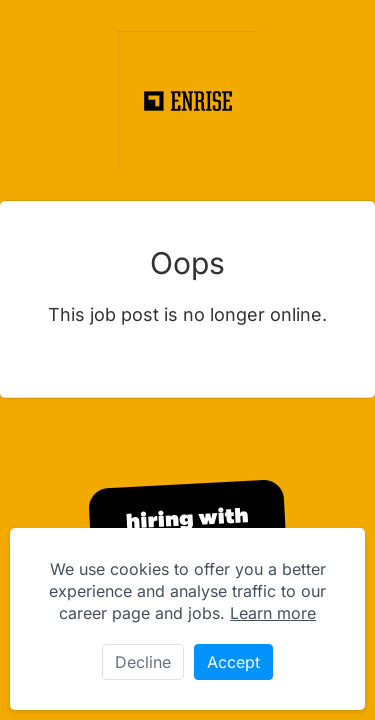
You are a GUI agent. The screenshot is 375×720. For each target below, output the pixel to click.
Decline (143, 662)
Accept (233, 662)
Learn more (273, 613)
